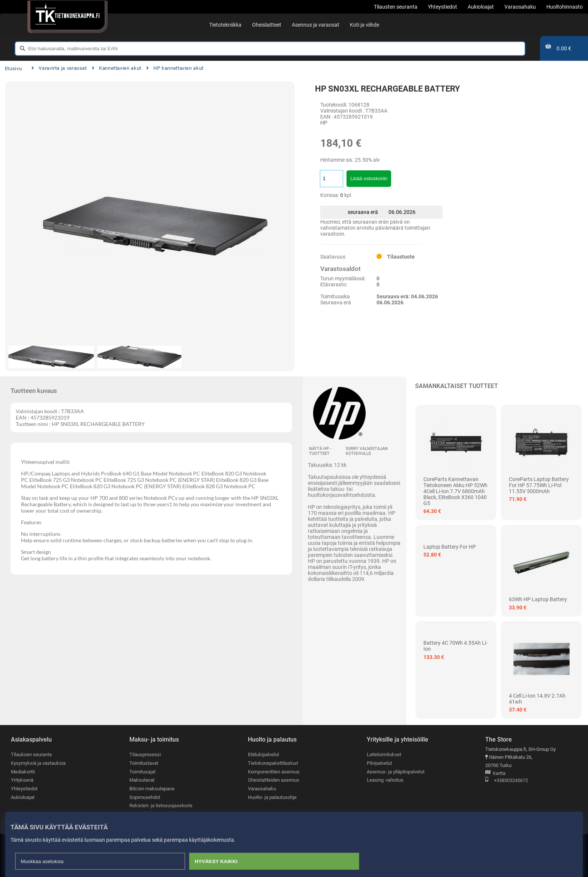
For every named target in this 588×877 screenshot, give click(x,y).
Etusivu (13, 68)
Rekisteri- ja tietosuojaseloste (161, 806)
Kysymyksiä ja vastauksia (38, 763)
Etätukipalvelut (263, 754)
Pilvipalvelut (379, 763)
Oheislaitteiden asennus (274, 780)
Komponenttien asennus (274, 772)
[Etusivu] (67, 15)
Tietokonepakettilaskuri (273, 763)
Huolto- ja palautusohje (272, 797)
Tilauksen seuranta (31, 754)
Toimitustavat (144, 763)
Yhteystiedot (24, 789)
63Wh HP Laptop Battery (538, 599)
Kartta (495, 774)
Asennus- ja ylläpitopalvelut (396, 772)
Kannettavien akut (117, 68)
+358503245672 (507, 781)
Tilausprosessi (145, 754)
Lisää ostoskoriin (369, 178)
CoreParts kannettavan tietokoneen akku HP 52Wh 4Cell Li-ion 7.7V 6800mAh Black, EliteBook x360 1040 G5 (455, 491)
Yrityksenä (22, 780)
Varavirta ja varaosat (59, 68)
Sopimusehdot (145, 797)
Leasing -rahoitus (385, 780)
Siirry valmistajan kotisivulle (367, 451)
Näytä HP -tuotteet (320, 451)
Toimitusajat (142, 772)
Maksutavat (142, 780)
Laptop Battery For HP (450, 547)
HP (324, 123)
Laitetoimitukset (384, 754)
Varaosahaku (262, 789)
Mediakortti (23, 772)
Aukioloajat (23, 797)
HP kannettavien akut (175, 68)
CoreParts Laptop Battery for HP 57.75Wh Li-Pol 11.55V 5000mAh (539, 485)
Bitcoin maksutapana (152, 789)
